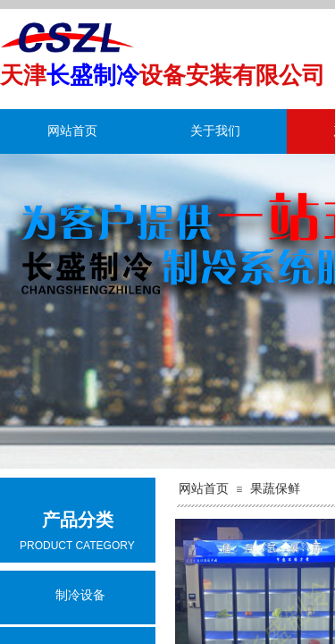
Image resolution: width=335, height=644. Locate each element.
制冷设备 (80, 595)
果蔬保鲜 (275, 489)
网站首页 (72, 131)
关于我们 (215, 131)
